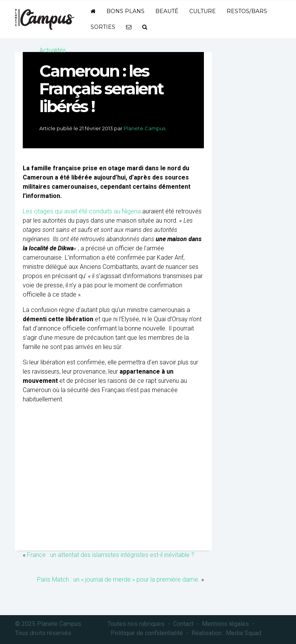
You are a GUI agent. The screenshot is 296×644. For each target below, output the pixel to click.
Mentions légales (225, 624)
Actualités (53, 50)
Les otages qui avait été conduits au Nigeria (82, 211)
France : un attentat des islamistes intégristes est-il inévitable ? (111, 555)
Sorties (103, 27)
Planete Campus (145, 128)
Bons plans (125, 11)
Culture (203, 11)
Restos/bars (247, 11)
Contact (183, 624)
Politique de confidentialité (147, 633)
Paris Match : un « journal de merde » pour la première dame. (118, 579)
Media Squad (244, 633)
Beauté (167, 11)
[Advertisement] (113, 489)
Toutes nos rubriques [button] (136, 624)
